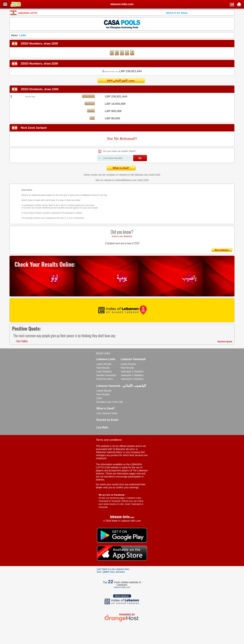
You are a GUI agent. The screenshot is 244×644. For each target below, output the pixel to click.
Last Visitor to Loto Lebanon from (113, 570)
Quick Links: (103, 353)
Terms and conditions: (109, 440)
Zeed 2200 (155, 175)
